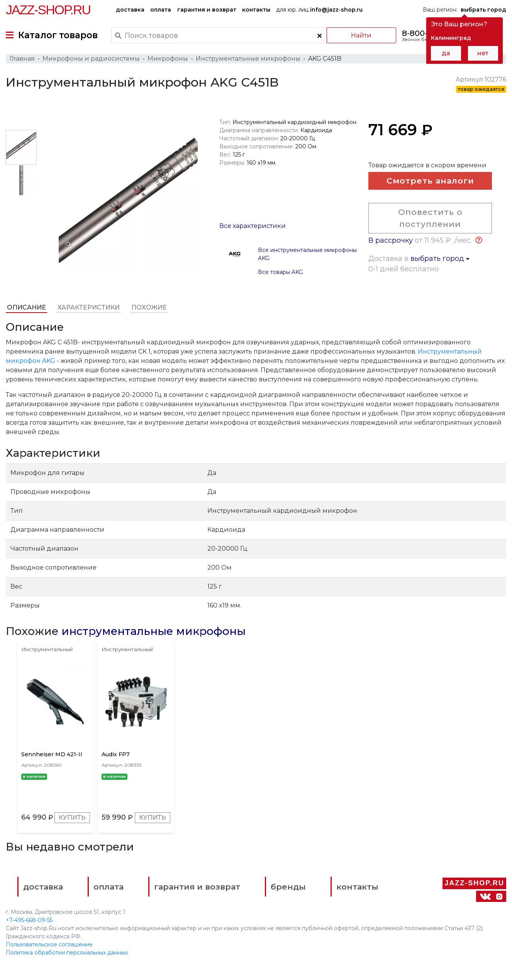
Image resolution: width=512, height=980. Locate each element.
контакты (256, 10)
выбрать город (440, 259)
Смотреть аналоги (430, 181)
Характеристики (89, 307)
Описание (26, 307)
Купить (72, 818)
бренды (288, 887)
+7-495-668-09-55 (29, 920)
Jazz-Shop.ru (48, 10)
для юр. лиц (319, 10)
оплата (161, 10)
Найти (361, 35)
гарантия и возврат (207, 10)
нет (483, 53)
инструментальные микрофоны (153, 631)
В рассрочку (391, 240)
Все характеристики (253, 226)
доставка (130, 10)
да (446, 53)
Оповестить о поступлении (430, 218)
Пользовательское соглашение (49, 944)
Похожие (149, 307)
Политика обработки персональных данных (67, 953)
